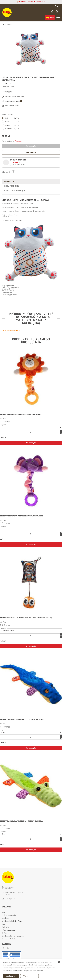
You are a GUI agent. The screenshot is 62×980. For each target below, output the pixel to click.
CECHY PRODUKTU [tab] (11, 186)
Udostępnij (13, 172)
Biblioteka (5, 927)
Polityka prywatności (9, 915)
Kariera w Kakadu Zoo (9, 939)
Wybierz (4, 425)
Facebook (3, 948)
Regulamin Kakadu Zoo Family (12, 921)
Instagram (8, 948)
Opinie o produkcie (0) (14, 191)
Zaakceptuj (11, 976)
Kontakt (4, 933)
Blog (3, 924)
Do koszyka (31, 146)
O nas (4, 912)
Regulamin (5, 918)
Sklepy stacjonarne (8, 930)
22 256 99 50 (16, 163)
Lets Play (6, 84)
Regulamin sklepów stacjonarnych (13, 936)
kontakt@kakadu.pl (11, 899)
